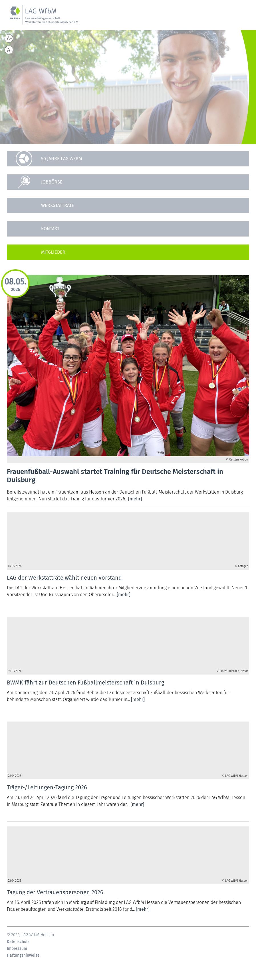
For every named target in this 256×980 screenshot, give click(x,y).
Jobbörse (52, 182)
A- (10, 50)
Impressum (17, 949)
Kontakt (50, 229)
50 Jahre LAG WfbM (62, 159)
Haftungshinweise (23, 955)
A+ (10, 38)
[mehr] (135, 499)
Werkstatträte (58, 205)
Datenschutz (18, 942)
